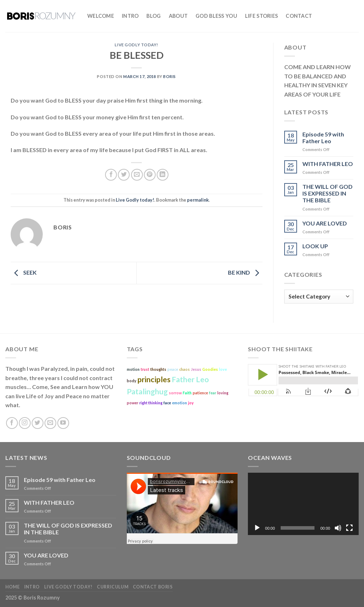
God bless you (216, 16)
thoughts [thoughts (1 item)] (158, 369)
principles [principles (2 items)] (154, 379)
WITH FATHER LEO (328, 164)
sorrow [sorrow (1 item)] (175, 393)
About (178, 16)
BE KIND (245, 272)
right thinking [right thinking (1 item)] (151, 403)
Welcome (101, 16)
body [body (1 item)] (132, 381)
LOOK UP (315, 246)
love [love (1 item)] (223, 369)
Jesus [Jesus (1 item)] (196, 369)
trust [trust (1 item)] (145, 369)
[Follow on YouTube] (63, 423)
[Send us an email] (50, 423)
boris (170, 76)
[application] (303, 504)
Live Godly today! (136, 45)
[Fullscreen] (349, 528)
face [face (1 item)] (167, 403)
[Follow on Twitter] (38, 423)
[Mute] (338, 528)
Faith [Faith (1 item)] (187, 393)
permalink (198, 200)
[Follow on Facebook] (12, 423)
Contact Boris (153, 587)
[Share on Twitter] (124, 175)
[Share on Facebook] (111, 175)
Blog (154, 16)
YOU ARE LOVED (325, 223)
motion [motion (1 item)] (133, 369)
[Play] (257, 528)
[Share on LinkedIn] (163, 175)
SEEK (24, 272)
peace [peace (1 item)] (173, 369)
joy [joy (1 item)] (191, 403)
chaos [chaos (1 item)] (184, 369)
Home (12, 587)
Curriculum (113, 587)
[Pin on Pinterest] (150, 175)
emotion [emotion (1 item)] (180, 403)
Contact (299, 16)
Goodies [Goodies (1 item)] (210, 369)
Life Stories (261, 16)
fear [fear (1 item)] (213, 393)
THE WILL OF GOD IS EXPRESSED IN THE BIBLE (327, 193)
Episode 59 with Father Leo (323, 138)
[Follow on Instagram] (25, 423)
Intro (130, 16)
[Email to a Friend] (137, 175)
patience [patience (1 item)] (200, 393)
